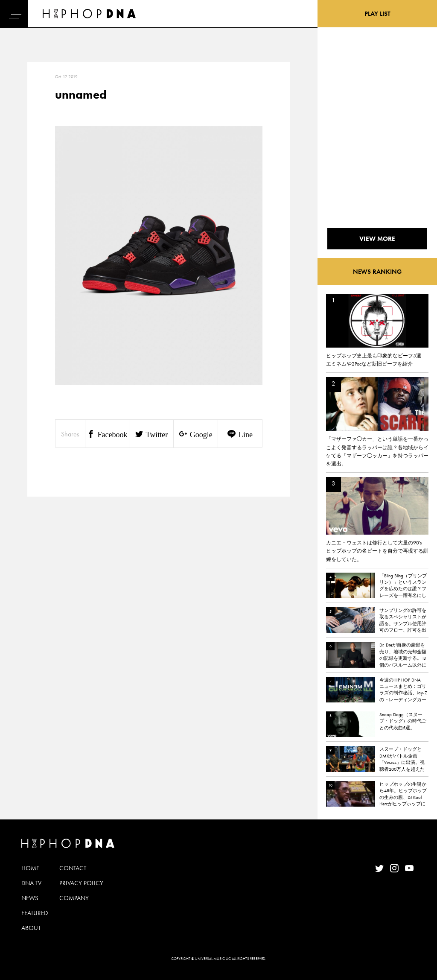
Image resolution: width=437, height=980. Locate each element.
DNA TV (31, 883)
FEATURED (35, 913)
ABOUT (31, 928)
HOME (30, 868)
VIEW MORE (377, 239)
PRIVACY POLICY (81, 883)
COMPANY (74, 898)
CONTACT (73, 868)
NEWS (30, 898)
